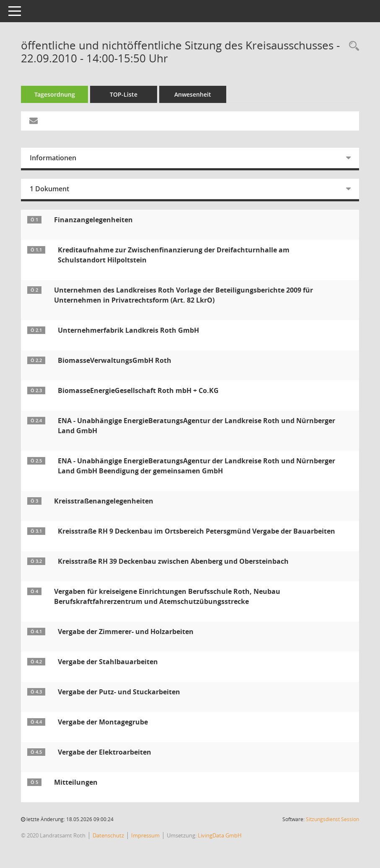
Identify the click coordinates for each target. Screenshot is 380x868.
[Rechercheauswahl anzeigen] (352, 46)
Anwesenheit (193, 94)
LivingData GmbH (220, 835)
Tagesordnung (55, 94)
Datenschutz (108, 835)
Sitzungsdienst (332, 819)
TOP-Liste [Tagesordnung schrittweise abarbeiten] (124, 94)
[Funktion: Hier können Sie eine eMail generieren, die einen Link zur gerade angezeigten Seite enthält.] (34, 121)
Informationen (53, 158)
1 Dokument (49, 189)
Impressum (145, 835)
